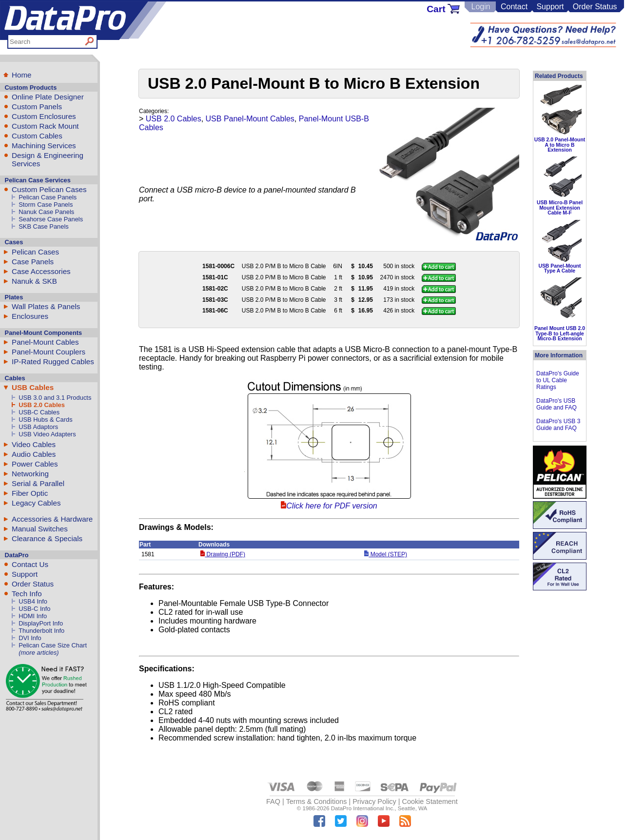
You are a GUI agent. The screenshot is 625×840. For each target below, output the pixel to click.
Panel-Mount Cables (45, 342)
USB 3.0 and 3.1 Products (55, 398)
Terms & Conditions (317, 801)
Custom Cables (37, 136)
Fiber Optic (30, 493)
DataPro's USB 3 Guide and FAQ (558, 425)
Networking (30, 474)
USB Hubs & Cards (45, 420)
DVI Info (30, 638)
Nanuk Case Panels (46, 212)
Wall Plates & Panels (46, 306)
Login (480, 7)
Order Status (595, 7)
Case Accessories (41, 271)
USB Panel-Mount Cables (250, 119)
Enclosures (30, 316)
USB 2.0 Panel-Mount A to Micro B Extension (560, 145)
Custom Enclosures (44, 116)
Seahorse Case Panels (51, 219)
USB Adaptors (38, 427)
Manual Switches (40, 529)
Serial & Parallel (38, 483)
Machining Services (44, 146)
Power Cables (35, 464)
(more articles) (39, 653)
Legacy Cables (36, 503)
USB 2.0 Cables (42, 405)
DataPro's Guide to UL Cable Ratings (558, 380)
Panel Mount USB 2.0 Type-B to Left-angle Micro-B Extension (560, 333)
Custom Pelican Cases (49, 189)
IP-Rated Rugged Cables (53, 361)
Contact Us (30, 564)
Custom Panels (37, 107)
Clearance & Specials (47, 538)
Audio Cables (34, 454)
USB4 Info (33, 601)
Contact (514, 7)
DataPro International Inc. (363, 808)
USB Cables (33, 387)
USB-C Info (34, 609)
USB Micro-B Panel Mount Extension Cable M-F (560, 208)
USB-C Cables (39, 412)
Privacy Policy (374, 801)
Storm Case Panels (46, 205)
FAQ (273, 801)
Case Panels (33, 262)
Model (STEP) (386, 554)
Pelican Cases (35, 252)
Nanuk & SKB (34, 281)
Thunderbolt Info (41, 631)
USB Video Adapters (47, 434)
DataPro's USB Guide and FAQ (557, 404)
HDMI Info (33, 616)
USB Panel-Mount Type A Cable (559, 268)
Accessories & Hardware (52, 519)
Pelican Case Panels (48, 197)
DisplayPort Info (41, 623)
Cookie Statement (430, 801)
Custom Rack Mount (45, 126)
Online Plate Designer (48, 97)
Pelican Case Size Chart (53, 645)
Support (550, 7)
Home (22, 75)
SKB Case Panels (44, 226)
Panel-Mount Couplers (49, 352)
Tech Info (27, 594)
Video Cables (34, 444)
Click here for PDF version (332, 506)
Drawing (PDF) (223, 554)
